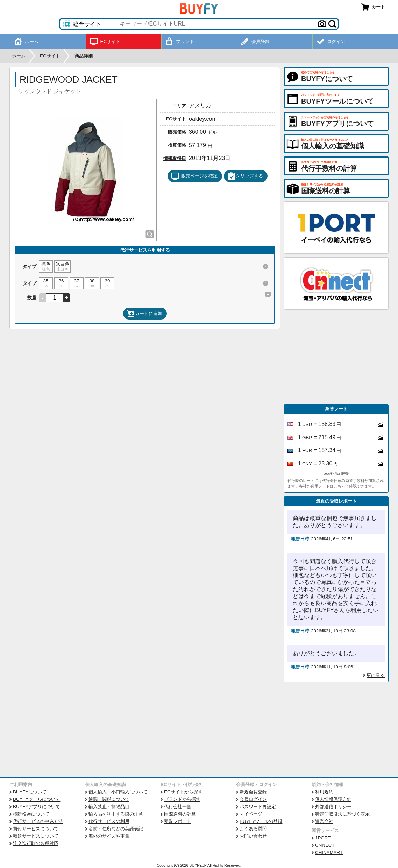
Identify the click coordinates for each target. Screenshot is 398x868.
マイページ (251, 814)
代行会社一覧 (178, 807)
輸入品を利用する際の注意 (116, 814)
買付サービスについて (36, 829)
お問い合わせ (253, 836)
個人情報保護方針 (333, 799)
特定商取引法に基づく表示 (342, 814)
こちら (339, 486)
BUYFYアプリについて (37, 807)
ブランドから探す (182, 799)
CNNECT (325, 845)
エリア (179, 106)
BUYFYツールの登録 (261, 821)
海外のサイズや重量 (109, 836)
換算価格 (177, 145)
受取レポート (178, 821)
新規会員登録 (253, 792)
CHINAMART (329, 852)
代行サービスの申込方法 (38, 821)
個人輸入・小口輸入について (118, 792)
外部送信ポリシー (333, 807)
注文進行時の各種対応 (36, 843)
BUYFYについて (30, 792)
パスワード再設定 (258, 807)
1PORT (323, 838)
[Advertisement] (336, 357)
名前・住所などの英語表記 (116, 829)
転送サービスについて (36, 836)
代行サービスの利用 (109, 821)
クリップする (245, 176)
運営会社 (324, 821)
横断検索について (31, 814)
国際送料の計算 (180, 814)
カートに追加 (144, 314)
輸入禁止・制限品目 (109, 807)
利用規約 (324, 792)
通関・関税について (109, 799)
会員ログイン (253, 799)
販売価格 (177, 132)
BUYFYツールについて (37, 799)
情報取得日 (175, 158)
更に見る (376, 675)
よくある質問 (253, 829)
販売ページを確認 (194, 176)
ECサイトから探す (183, 792)
